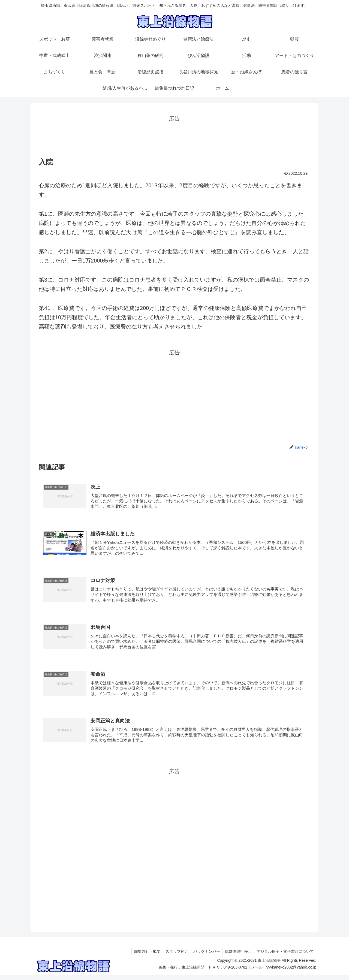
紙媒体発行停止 (237, 956)
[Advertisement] (174, 135)
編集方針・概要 (143, 956)
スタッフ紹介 (174, 956)
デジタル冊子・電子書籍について (285, 956)
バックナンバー (204, 956)
